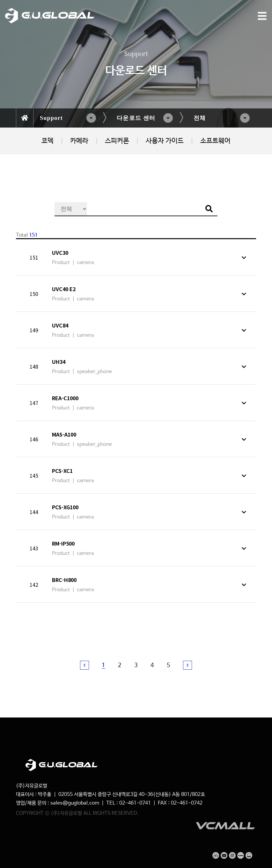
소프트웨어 (215, 141)
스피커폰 (117, 141)
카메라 (79, 141)
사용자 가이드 (165, 141)
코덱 (48, 141)
